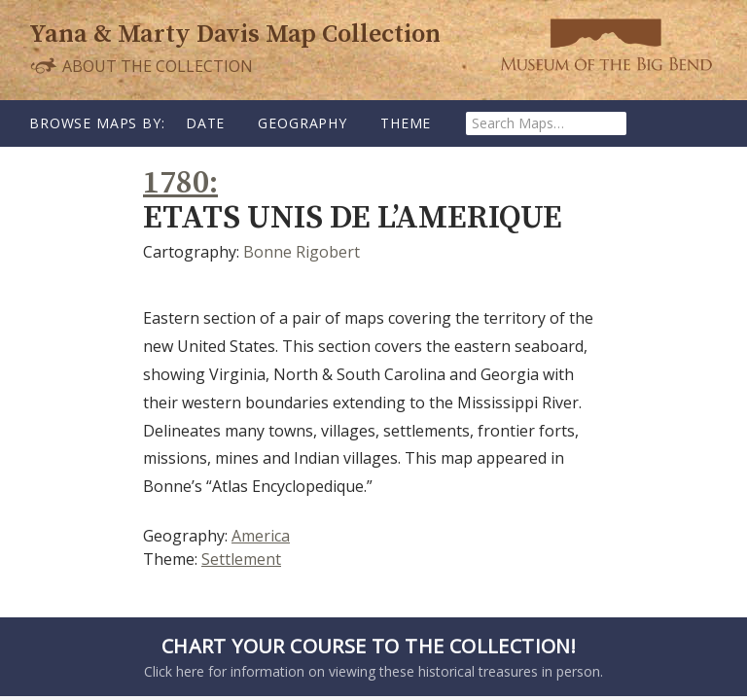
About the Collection (141, 66)
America (261, 536)
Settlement (241, 559)
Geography (302, 123)
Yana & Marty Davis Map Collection (235, 35)
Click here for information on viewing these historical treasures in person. (369, 656)
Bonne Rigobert (302, 252)
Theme (406, 123)
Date (205, 123)
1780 (176, 183)
